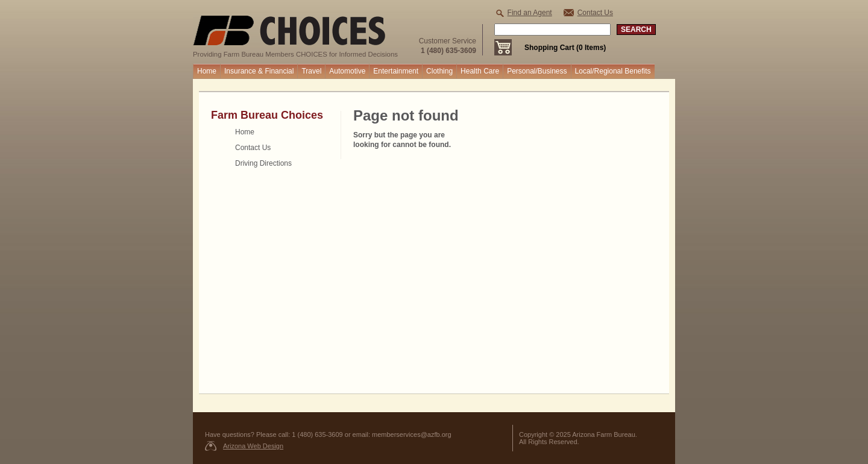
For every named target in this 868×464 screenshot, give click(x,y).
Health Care (480, 71)
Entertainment (396, 71)
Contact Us (595, 13)
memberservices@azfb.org (412, 434)
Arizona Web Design (253, 446)
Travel (311, 71)
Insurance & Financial (259, 71)
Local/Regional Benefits (613, 71)
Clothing (439, 71)
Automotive (347, 71)
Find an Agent (530, 13)
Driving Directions (263, 163)
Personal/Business (537, 71)
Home (207, 71)
